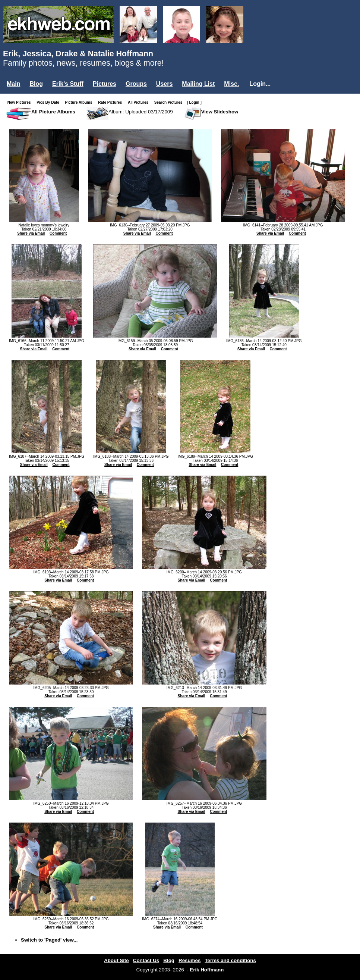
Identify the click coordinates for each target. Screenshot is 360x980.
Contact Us (146, 960)
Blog (36, 84)
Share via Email (31, 233)
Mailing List (198, 84)
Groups (136, 84)
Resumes (190, 960)
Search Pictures (170, 102)
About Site (116, 960)
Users (164, 84)
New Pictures (21, 102)
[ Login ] (194, 102)
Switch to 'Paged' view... (49, 940)
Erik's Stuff (68, 84)
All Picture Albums (53, 112)
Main (13, 84)
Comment (58, 233)
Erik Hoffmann (207, 970)
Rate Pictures (111, 102)
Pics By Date (49, 102)
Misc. (231, 84)
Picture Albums (80, 102)
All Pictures (140, 102)
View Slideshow (220, 112)
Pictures (105, 84)
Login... (260, 84)
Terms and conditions (230, 960)
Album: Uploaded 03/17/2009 (141, 112)
